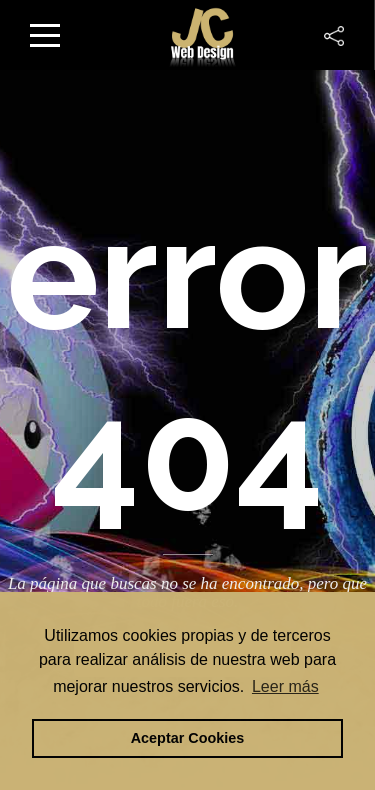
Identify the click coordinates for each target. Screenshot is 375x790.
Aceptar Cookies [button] (188, 738)
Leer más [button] (285, 686)
